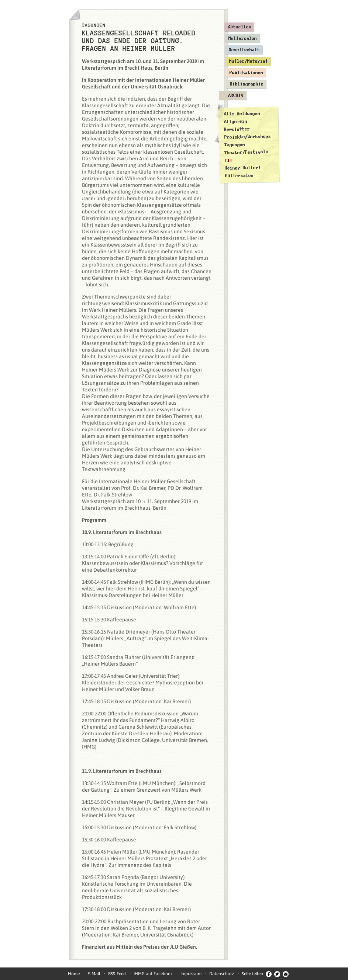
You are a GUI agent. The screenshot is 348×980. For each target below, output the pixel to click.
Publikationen (246, 73)
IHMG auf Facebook (153, 974)
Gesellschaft (244, 50)
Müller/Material (249, 61)
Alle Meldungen (242, 114)
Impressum (191, 974)
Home (74, 974)
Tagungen (234, 145)
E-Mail (94, 974)
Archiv (236, 95)
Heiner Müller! (242, 168)
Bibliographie (247, 84)
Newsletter (237, 129)
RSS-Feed (117, 974)
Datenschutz (222, 974)
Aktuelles (240, 27)
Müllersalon (243, 38)
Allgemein (235, 121)
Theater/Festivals (246, 152)
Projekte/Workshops (247, 137)
